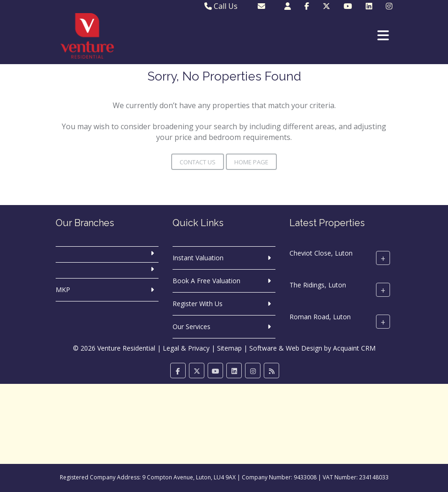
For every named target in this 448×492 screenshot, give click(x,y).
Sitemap (229, 348)
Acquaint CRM (354, 348)
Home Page (251, 162)
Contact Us (198, 162)
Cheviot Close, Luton (321, 253)
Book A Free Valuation (206, 281)
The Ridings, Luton (318, 285)
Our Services (191, 327)
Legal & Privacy (186, 348)
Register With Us (198, 304)
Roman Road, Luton (320, 317)
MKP (63, 290)
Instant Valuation (198, 258)
